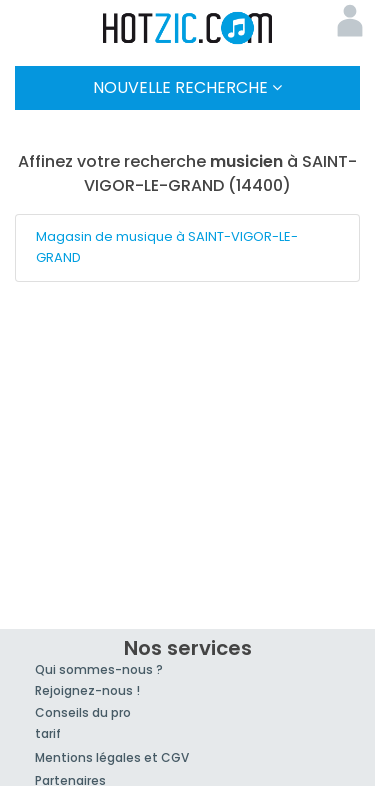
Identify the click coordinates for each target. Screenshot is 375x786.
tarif (48, 733)
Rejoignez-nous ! (87, 690)
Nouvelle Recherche (187, 87)
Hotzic (188, 28)
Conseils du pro (83, 712)
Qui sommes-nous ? (99, 669)
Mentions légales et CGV (112, 757)
